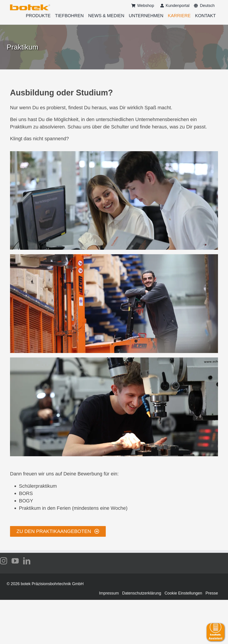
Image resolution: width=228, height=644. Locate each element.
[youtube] (15, 561)
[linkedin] (27, 561)
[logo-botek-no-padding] (30, 6)
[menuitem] (204, 6)
